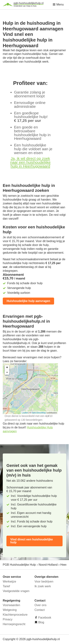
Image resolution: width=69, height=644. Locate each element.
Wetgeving (10, 610)
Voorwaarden (11, 605)
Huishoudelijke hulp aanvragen (28, 301)
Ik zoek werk (43, 586)
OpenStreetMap (39, 413)
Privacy (8, 619)
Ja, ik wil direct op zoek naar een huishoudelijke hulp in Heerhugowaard (30, 162)
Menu (58, 4)
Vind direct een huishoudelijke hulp (32, 541)
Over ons (41, 605)
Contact (40, 610)
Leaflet (25, 413)
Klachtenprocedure (15, 615)
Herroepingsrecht (14, 624)
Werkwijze (9, 582)
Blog (41, 622)
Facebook (44, 618)
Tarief (6, 586)
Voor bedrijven (44, 582)
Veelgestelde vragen (16, 591)
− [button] (7, 372)
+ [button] (7, 367)
